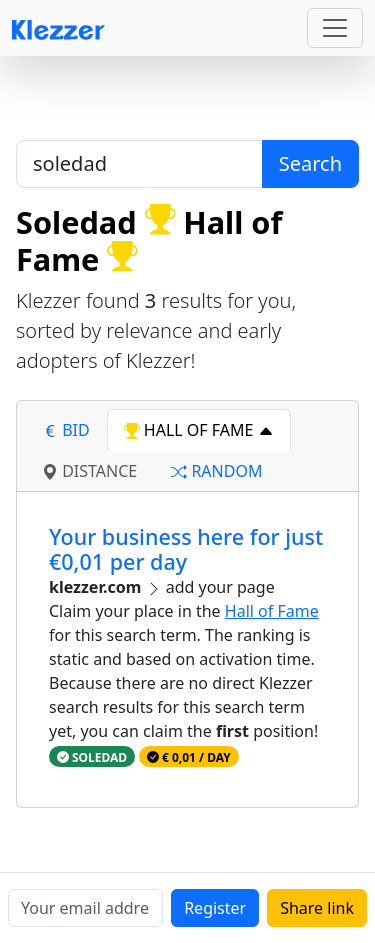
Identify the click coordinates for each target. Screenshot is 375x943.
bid (66, 430)
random (216, 471)
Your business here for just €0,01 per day (186, 549)
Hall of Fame (272, 611)
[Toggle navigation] (335, 28)
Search (310, 163)
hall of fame (199, 430)
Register (215, 908)
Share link (317, 908)
